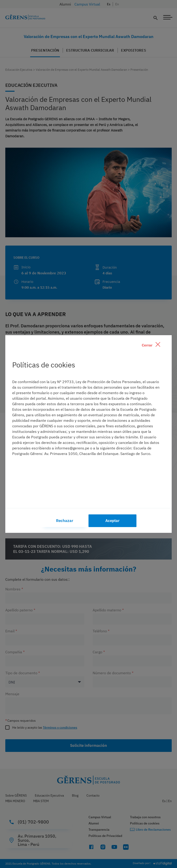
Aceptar (112, 521)
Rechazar (65, 521)
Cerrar (151, 345)
